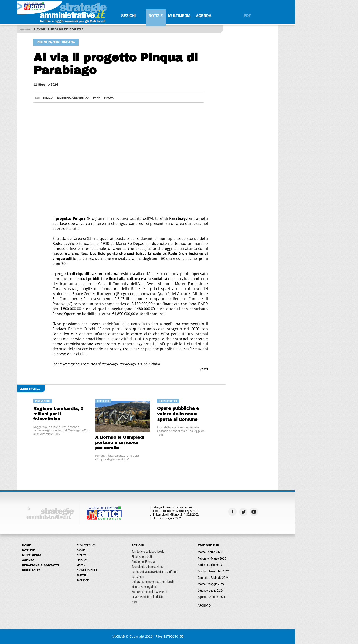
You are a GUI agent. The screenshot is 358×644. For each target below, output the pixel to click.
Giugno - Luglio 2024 (242, 590)
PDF (279, 16)
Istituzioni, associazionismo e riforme (186, 572)
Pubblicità (63, 571)
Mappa (112, 565)
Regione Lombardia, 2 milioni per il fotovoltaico (90, 414)
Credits (113, 555)
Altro (166, 602)
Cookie (112, 550)
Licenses (114, 560)
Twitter (113, 576)
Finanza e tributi (173, 557)
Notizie (187, 16)
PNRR (128, 98)
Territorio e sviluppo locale (179, 552)
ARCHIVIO (236, 605)
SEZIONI (160, 16)
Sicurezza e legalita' (175, 587)
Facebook (114, 581)
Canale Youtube (118, 571)
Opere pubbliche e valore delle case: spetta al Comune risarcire (210, 414)
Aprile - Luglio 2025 (241, 565)
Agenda (235, 16)
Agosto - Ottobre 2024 (243, 597)
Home (58, 545)
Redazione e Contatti (72, 565)
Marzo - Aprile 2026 (241, 552)
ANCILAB (150, 636)
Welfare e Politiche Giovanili (181, 592)
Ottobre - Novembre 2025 (245, 571)
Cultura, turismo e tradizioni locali (184, 582)
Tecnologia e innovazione (179, 567)
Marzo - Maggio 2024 (243, 584)
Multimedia (211, 16)
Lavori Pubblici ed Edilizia (179, 597)
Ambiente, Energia (175, 562)
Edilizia (79, 98)
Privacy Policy (118, 545)
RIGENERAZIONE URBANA (105, 98)
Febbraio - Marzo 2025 (243, 558)
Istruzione (169, 577)
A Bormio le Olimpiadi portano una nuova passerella (151, 443)
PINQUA (140, 98)
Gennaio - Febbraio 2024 (245, 578)
